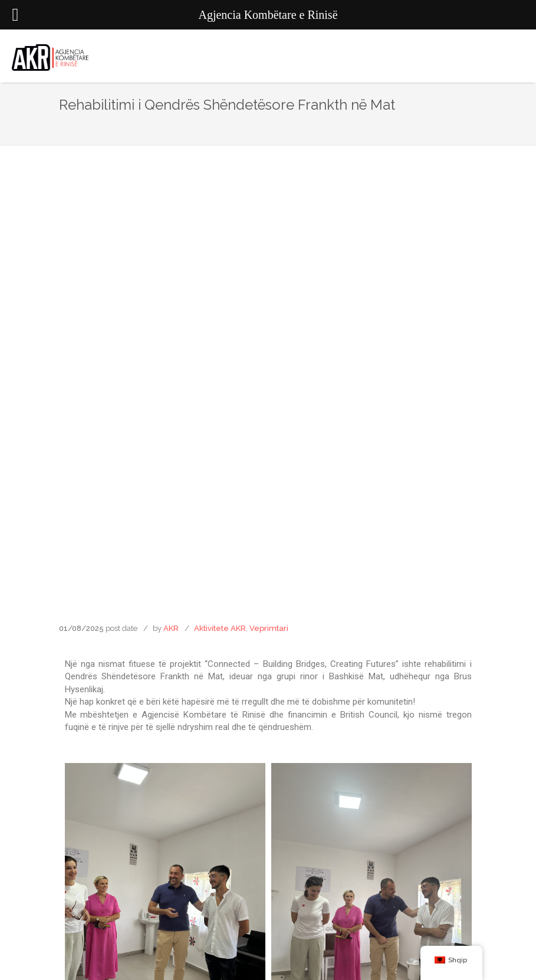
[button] (210, 633)
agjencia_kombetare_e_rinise (268, 918)
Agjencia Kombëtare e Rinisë (268, 956)
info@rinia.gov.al (268, 841)
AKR (171, 221)
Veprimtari (269, 221)
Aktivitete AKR (220, 221)
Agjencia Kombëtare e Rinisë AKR (268, 937)
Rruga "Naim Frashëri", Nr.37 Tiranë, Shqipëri (268, 824)
